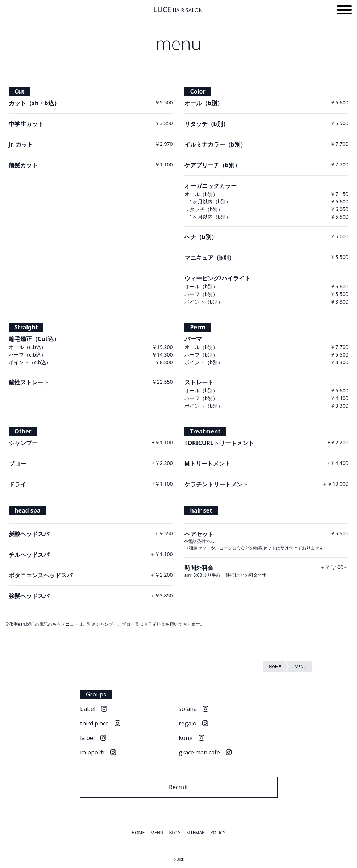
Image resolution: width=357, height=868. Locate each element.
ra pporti (92, 752)
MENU (157, 833)
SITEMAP (196, 833)
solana (188, 709)
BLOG (175, 833)
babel (88, 709)
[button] (344, 11)
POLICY (218, 833)
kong (186, 738)
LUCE (178, 9)
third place (94, 723)
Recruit (178, 787)
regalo (188, 723)
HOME (138, 833)
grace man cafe (199, 752)
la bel (87, 738)
